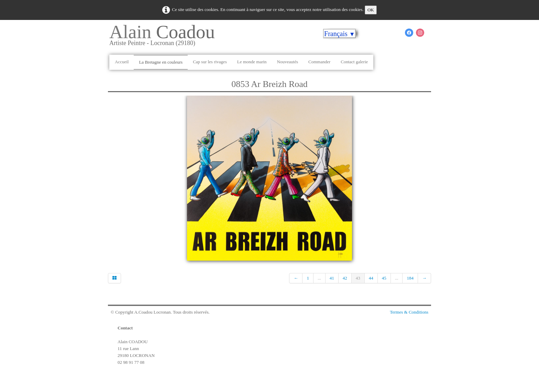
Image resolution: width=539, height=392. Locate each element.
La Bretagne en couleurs (161, 62)
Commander (319, 62)
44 (371, 278)
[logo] (165, 37)
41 (332, 278)
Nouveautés (288, 62)
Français (340, 34)
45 (384, 278)
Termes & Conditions (409, 312)
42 (345, 278)
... (319, 278)
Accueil (122, 62)
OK (371, 10)
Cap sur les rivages (210, 62)
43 (358, 278)
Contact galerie (354, 62)
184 (410, 278)
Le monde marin (252, 62)
